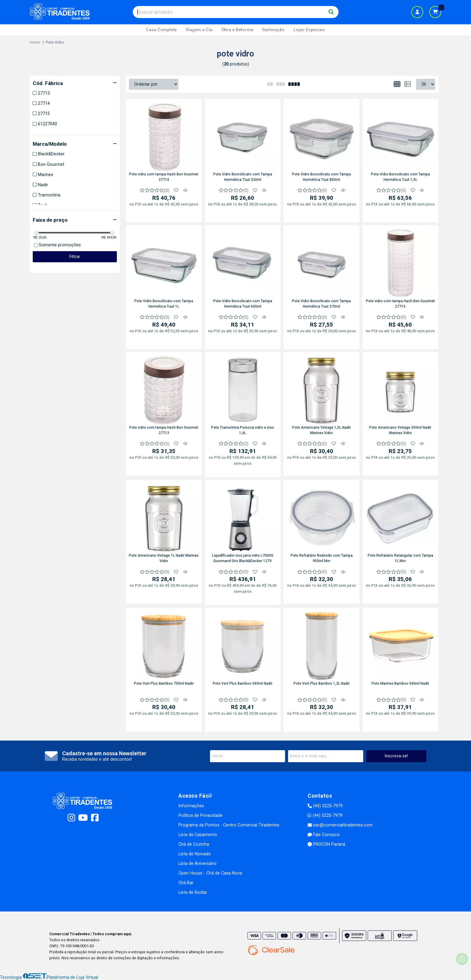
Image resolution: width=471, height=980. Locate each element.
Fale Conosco (324, 835)
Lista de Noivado (195, 854)
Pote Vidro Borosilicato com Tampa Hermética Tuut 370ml (321, 304)
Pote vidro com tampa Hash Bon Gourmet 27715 (400, 304)
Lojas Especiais (309, 30)
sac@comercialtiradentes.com (340, 825)
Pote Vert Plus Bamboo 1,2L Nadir (322, 683)
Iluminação (273, 30)
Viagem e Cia (199, 30)
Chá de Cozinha (194, 844)
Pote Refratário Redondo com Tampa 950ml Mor (322, 558)
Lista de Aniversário (198, 864)
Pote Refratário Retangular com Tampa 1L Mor (400, 558)
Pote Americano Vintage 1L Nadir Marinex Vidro (164, 558)
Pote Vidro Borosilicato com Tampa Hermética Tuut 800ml (321, 177)
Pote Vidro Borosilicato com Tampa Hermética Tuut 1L (164, 304)
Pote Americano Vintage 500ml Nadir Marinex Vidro (400, 430)
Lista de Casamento (198, 835)
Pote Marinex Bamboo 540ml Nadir (400, 683)
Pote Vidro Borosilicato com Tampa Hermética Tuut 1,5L (400, 177)
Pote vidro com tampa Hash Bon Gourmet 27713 (164, 430)
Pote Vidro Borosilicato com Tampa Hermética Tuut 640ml (243, 304)
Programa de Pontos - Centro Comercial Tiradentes (229, 825)
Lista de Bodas (193, 892)
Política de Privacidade (201, 816)
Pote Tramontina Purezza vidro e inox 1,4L (243, 430)
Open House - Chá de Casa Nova (210, 873)
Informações (191, 806)
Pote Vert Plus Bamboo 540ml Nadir (243, 683)
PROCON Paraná (326, 844)
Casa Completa (161, 30)
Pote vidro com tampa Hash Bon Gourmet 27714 (164, 177)
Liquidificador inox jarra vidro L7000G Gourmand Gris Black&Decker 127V (243, 558)
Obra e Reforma (237, 30)
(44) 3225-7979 (325, 806)
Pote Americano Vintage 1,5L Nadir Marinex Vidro (322, 430)
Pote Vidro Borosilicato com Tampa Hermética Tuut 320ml (243, 177)
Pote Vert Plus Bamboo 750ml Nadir (164, 683)
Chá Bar (186, 883)
